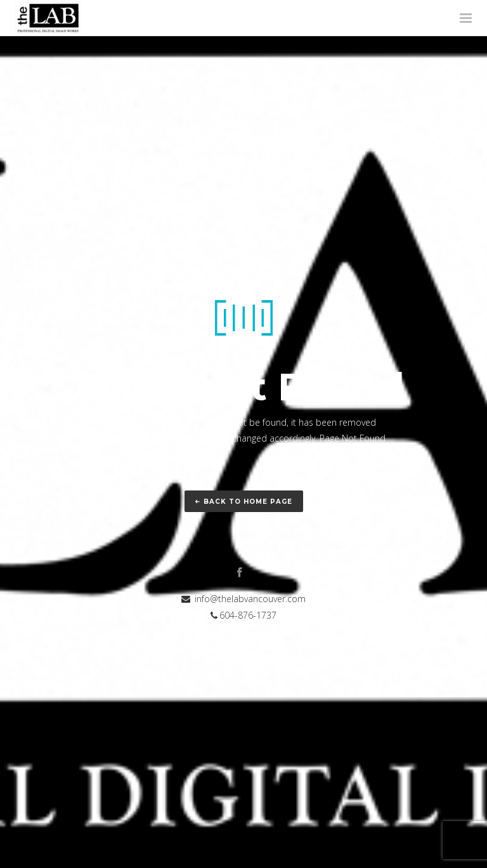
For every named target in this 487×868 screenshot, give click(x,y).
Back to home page (244, 502)
